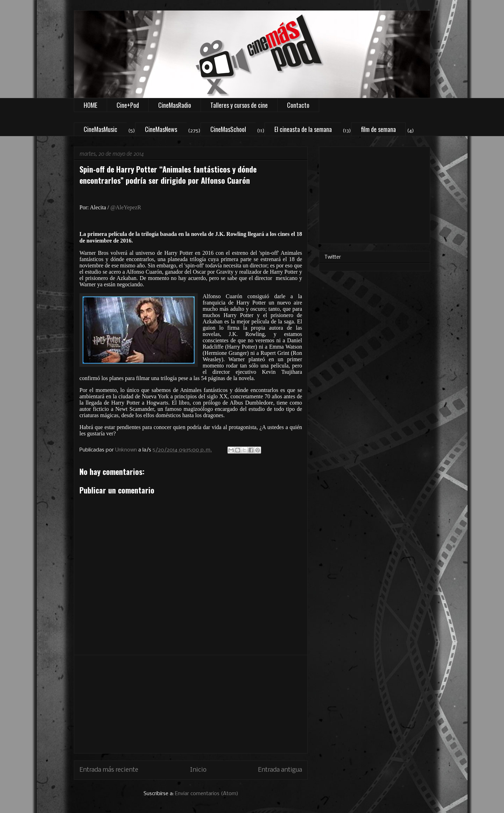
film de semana (378, 129)
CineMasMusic (100, 129)
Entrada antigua (280, 770)
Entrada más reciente (109, 770)
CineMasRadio (175, 105)
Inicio (198, 770)
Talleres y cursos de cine (239, 105)
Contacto (298, 105)
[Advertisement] (191, 704)
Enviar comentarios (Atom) (207, 794)
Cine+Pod (128, 105)
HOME (90, 105)
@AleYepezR (126, 207)
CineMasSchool (228, 129)
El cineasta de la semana (303, 129)
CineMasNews (161, 129)
